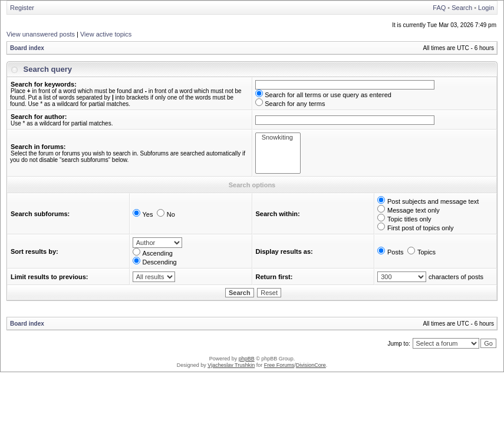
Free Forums (279, 365)
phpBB (247, 359)
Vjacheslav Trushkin (231, 365)
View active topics (106, 34)
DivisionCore (311, 365)
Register (22, 8)
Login (486, 8)
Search (462, 8)
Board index (27, 48)
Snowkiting (278, 138)
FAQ (439, 8)
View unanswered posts (41, 34)
